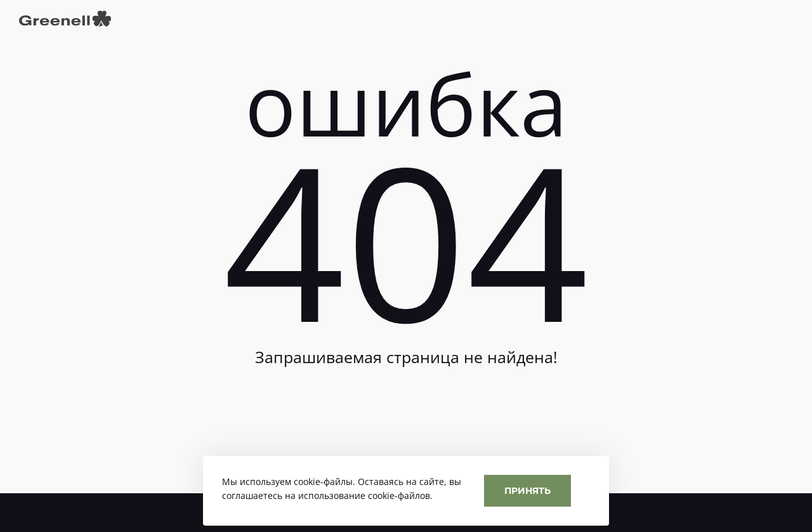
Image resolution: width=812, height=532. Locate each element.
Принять (527, 490)
